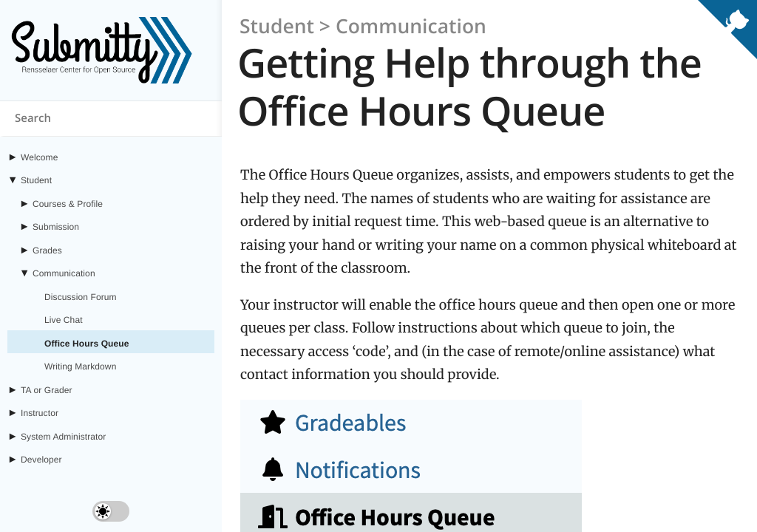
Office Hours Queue (87, 344)
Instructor (40, 413)
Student (36, 180)
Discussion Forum (81, 297)
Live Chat (64, 320)
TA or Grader (47, 390)
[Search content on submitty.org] (111, 119)
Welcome (40, 157)
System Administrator (63, 437)
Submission (56, 227)
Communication (64, 273)
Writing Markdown (80, 366)
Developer (41, 460)
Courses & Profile (68, 204)
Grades (47, 250)
